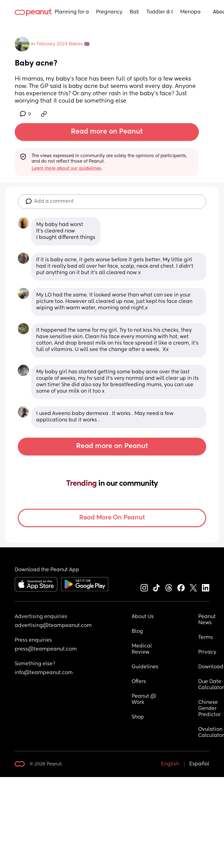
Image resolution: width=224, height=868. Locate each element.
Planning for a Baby (72, 12)
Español (199, 764)
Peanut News (208, 620)
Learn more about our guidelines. (67, 168)
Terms (206, 638)
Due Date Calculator (211, 685)
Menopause (190, 12)
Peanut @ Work (145, 700)
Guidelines (145, 667)
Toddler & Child (160, 12)
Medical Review (142, 649)
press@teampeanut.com (46, 649)
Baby (134, 12)
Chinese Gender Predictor (209, 709)
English (170, 764)
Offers (139, 682)
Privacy (207, 652)
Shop (138, 717)
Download (211, 667)
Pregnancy (109, 12)
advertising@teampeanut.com (53, 626)
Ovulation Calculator (211, 733)
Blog (137, 632)
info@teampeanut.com (44, 673)
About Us (143, 617)
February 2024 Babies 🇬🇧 (63, 44)
